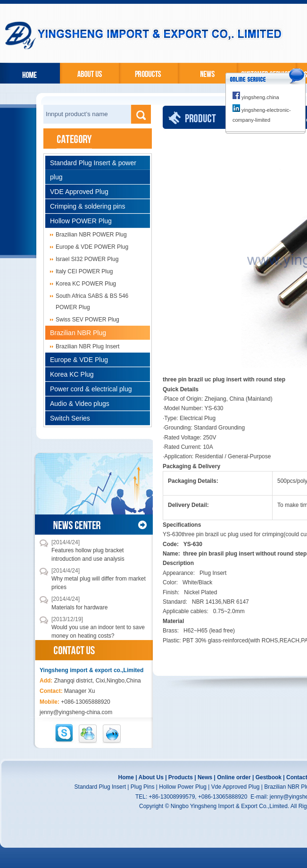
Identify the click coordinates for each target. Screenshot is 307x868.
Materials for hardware (79, 607)
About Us (151, 777)
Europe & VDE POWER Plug (92, 247)
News (205, 777)
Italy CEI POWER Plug (84, 271)
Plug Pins (143, 787)
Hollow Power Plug (183, 787)
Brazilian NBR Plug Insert (87, 346)
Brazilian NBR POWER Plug (91, 235)
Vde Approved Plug (236, 787)
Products (181, 777)
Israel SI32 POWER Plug (87, 259)
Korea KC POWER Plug (86, 284)
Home (126, 777)
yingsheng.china (256, 97)
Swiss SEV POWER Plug (87, 320)
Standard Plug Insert (100, 787)
